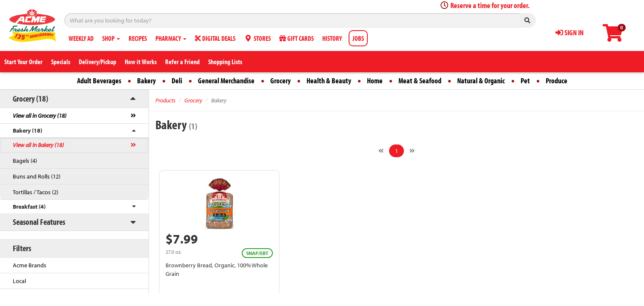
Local (19, 281)
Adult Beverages (99, 81)
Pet (525, 81)
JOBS (358, 38)
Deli (177, 81)
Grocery (280, 81)
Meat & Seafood (420, 81)
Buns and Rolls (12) (37, 176)
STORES (257, 38)
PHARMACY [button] (171, 38)
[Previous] (381, 151)
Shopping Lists (225, 62)
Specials (61, 62)
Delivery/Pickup (97, 62)
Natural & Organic (481, 81)
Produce (557, 81)
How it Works (141, 62)
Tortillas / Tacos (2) (36, 192)
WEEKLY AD (81, 38)
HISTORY (332, 38)
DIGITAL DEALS (215, 38)
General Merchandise (226, 81)
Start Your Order (23, 62)
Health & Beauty (329, 81)
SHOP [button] (111, 38)
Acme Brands (30, 265)
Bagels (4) (25, 161)
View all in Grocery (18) (40, 116)
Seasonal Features (39, 222)
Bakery (146, 81)
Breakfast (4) (29, 207)
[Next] (412, 151)
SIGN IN (570, 33)
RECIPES (138, 38)
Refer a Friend (182, 62)
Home (375, 81)
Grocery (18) (30, 98)
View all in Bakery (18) (38, 145)
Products (165, 100)
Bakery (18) (27, 130)
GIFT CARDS (296, 38)
